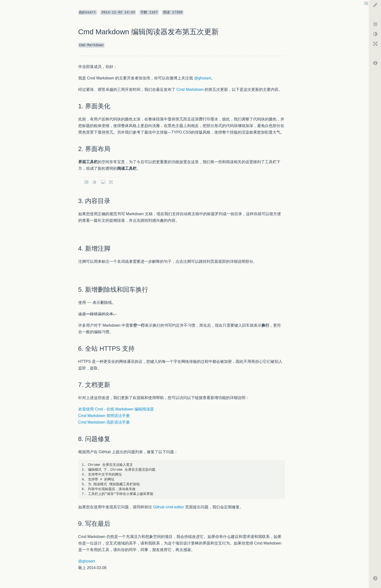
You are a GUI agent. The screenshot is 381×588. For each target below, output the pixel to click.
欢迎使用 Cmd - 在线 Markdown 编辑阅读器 (116, 409)
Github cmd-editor (169, 507)
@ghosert (203, 78)
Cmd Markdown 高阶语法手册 (104, 422)
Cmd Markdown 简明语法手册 (104, 416)
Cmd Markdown (190, 89)
